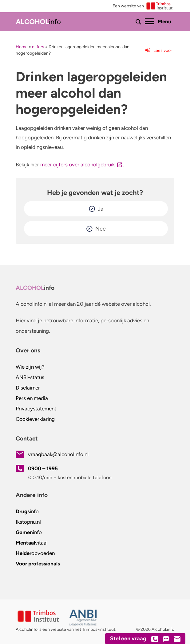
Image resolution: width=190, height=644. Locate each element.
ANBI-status (30, 377)
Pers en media (32, 398)
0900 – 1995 (43, 468)
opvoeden (35, 553)
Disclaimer (28, 388)
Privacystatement (36, 409)
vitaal (32, 543)
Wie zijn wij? (30, 367)
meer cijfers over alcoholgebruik (77, 165)
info (27, 511)
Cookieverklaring (35, 419)
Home (22, 47)
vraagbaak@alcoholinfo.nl (58, 454)
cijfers (38, 47)
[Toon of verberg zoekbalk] (138, 22)
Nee (101, 229)
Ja (101, 209)
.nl (28, 522)
